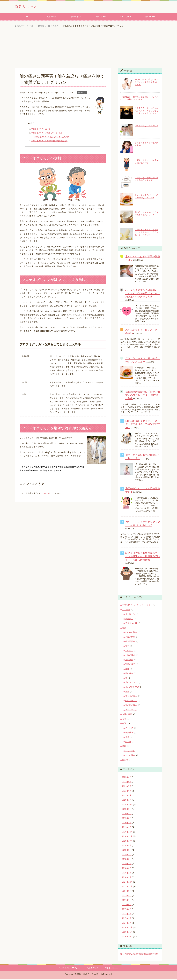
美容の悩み (76, 17)
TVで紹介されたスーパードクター (137, 606)
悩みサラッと (28, 7)
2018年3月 (127, 869)
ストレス (129, 729)
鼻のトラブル (131, 710)
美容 (124, 747)
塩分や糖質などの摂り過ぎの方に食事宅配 (139, 954)
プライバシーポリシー (70, 968)
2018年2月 (127, 873)
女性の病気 (127, 715)
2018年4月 (127, 864)
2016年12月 (127, 928)
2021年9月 (127, 782)
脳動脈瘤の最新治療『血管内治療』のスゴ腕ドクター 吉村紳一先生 (143, 396)
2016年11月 (127, 933)
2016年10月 (127, 937)
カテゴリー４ (125, 17)
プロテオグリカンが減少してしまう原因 (47, 133)
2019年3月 (127, 819)
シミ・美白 (130, 751)
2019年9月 (127, 810)
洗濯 (127, 738)
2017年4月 (127, 910)
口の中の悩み (131, 633)
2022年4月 (127, 778)
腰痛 (127, 669)
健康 (124, 628)
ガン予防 (126, 610)
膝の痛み (82, 93)
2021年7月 (127, 787)
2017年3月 (127, 914)
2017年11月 (127, 887)
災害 (124, 719)
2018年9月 (127, 846)
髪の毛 (125, 760)
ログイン (45, 494)
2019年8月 (127, 814)
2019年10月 (127, 805)
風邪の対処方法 (132, 688)
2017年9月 (127, 892)
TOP (25, 27)
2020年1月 (127, 801)
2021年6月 (127, 791)
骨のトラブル (131, 701)
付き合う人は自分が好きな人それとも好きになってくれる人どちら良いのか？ (147, 111)
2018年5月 (127, 860)
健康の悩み (52, 17)
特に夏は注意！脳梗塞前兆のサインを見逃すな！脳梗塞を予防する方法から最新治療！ (143, 557)
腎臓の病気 (130, 665)
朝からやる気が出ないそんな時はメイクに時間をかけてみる (147, 83)
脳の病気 (129, 660)
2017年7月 (127, 901)
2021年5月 (127, 796)
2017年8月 (127, 896)
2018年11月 (127, 837)
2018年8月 (127, 851)
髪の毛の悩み (131, 706)
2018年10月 (127, 842)
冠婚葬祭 (129, 733)
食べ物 (128, 742)
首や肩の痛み (131, 697)
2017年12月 (127, 882)
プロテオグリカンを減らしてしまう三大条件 (52, 137)
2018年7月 (127, 855)
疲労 (127, 647)
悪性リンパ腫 (131, 624)
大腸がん (129, 619)
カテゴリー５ (150, 17)
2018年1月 (127, 878)
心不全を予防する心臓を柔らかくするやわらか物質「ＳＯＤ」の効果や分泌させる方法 (143, 294)
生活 (124, 724)
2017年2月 (127, 919)
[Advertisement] (88, 50)
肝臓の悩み (130, 656)
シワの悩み (130, 756)
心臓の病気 (130, 638)
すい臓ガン (130, 615)
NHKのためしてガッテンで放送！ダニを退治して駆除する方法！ (143, 425)
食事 (127, 692)
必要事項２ (93, 968)
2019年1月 (127, 828)
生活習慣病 (130, 642)
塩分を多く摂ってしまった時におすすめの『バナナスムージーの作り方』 (147, 233)
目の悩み (129, 651)
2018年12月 (127, 832)
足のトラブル (131, 683)
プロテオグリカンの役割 (41, 130)
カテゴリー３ (101, 17)
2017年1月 (127, 923)
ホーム (27, 17)
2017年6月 (127, 905)
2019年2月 (127, 823)
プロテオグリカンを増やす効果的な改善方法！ (49, 141)
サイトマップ (112, 968)
